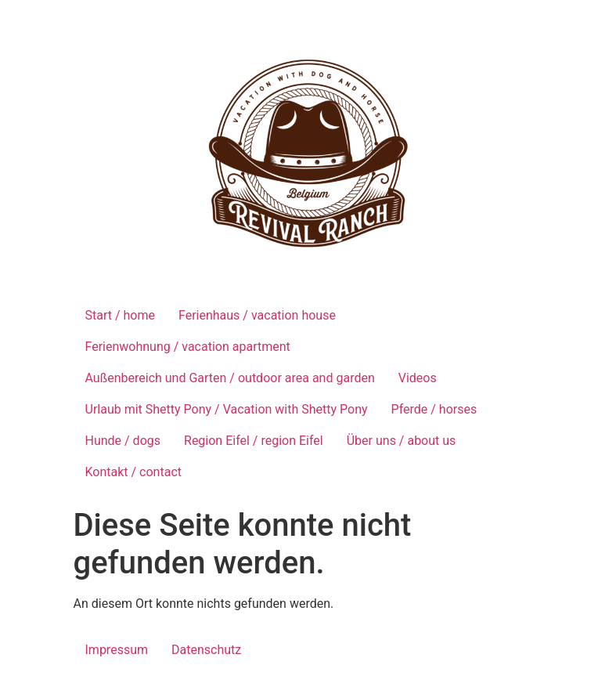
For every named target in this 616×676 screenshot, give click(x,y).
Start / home (120, 315)
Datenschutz (206, 650)
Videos (418, 378)
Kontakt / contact (134, 472)
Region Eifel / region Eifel (254, 441)
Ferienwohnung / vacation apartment (188, 347)
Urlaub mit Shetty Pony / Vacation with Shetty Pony (227, 409)
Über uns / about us (402, 441)
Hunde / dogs (123, 441)
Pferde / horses (434, 409)
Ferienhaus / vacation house (257, 315)
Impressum (117, 650)
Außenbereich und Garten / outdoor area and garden (230, 378)
